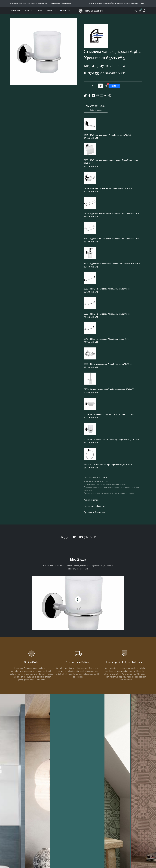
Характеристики (113, 500)
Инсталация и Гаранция (113, 506)
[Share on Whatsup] (110, 95)
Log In (144, 3)
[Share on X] (85, 95)
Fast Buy (115, 86)
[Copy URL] (106, 95)
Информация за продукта (113, 477)
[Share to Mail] (102, 95)
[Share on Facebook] (89, 95)
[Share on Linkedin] (93, 95)
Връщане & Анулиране (113, 512)
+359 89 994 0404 (96, 106)
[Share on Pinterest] (98, 95)
